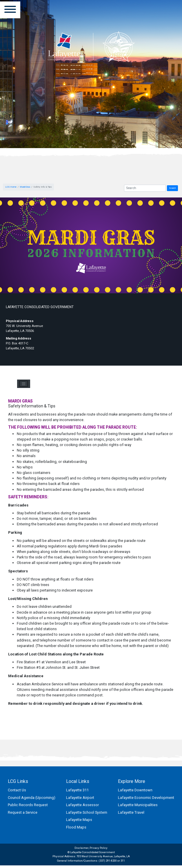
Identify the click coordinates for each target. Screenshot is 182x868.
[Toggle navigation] (24, 384)
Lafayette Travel (131, 812)
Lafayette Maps (79, 820)
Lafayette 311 (77, 790)
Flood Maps (76, 827)
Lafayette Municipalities (138, 805)
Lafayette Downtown (135, 790)
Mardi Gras (25, 187)
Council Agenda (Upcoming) (32, 798)
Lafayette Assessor (82, 805)
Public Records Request (28, 805)
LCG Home (11, 187)
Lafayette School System (87, 812)
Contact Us (17, 790)
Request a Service (23, 812)
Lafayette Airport (80, 798)
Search (172, 188)
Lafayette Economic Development (146, 798)
